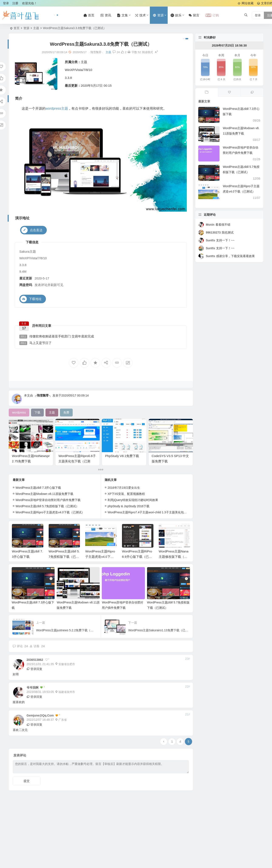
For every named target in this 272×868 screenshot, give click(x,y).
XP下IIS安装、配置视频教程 (126, 494)
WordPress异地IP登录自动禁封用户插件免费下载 (48, 500)
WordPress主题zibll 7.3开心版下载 (38, 488)
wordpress (53, 108)
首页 (17, 28)
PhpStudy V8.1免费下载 (122, 456)
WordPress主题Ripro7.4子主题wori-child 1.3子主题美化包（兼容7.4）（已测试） (161, 512)
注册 (15, 3)
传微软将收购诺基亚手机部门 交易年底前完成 (57, 336)
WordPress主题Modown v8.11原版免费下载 (44, 494)
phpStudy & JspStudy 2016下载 (128, 506)
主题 (36, 28)
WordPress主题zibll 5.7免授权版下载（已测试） (47, 506)
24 (116, 52)
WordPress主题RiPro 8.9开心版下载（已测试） (137, 557)
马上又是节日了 (35, 343)
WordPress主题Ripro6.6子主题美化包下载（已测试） (77, 461)
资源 (26, 28)
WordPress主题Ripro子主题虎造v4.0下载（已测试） (50, 512)
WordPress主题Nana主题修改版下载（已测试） (174, 557)
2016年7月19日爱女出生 (124, 488)
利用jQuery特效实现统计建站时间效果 (133, 500)
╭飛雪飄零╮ (43, 395)
